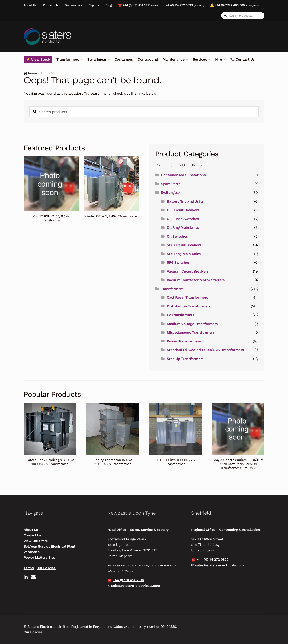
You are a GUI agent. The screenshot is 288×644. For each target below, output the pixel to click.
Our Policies (46, 568)
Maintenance (174, 59)
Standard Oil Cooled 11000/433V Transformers (205, 350)
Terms (29, 568)
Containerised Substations (183, 175)
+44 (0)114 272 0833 (213, 559)
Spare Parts (171, 184)
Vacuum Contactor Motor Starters (196, 280)
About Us (30, 5)
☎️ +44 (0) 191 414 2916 (138, 5)
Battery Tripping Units (185, 201)
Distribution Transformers (189, 306)
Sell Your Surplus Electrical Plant (49, 546)
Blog (109, 5)
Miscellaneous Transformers (191, 332)
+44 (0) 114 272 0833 (184, 5)
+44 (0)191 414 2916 (128, 580)
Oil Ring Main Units (183, 227)
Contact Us (51, 5)
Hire (219, 59)
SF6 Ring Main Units (184, 254)
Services (200, 59)
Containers (124, 59)
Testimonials (74, 5)
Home (32, 73)
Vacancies (32, 552)
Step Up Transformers (185, 359)
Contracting (148, 59)
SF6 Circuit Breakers (184, 245)
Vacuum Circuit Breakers (188, 271)
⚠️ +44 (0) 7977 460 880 (234, 5)
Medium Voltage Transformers (192, 324)
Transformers (68, 59)
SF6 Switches (178, 262)
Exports (94, 5)
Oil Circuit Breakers (183, 210)
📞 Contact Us (242, 59)
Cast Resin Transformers (187, 297)
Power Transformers (184, 341)
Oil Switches (177, 236)
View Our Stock (36, 541)
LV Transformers (181, 315)
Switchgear (97, 59)
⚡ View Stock (38, 59)
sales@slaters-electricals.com (136, 586)
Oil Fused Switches (183, 219)
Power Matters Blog (39, 557)
